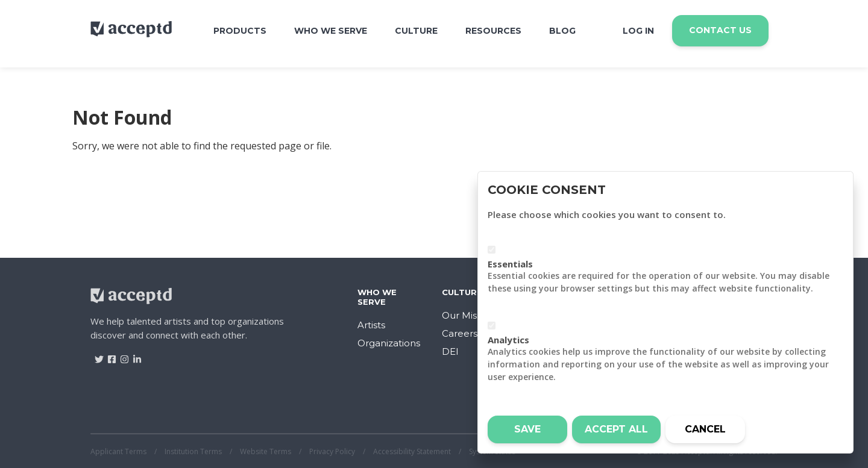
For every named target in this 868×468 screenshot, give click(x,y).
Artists (371, 325)
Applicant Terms (118, 451)
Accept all (616, 429)
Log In (638, 31)
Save (527, 429)
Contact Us (720, 30)
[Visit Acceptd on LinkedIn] (133, 355)
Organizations (389, 343)
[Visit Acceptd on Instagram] (120, 355)
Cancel (705, 429)
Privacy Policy (332, 451)
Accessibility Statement (412, 451)
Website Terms (266, 451)
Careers (460, 333)
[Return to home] (131, 34)
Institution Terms (193, 451)
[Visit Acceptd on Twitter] (95, 355)
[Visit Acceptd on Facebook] (108, 355)
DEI (450, 351)
